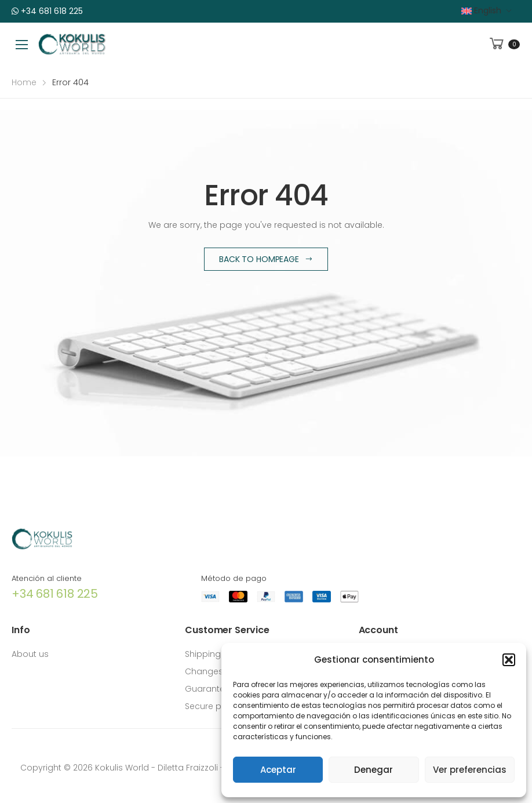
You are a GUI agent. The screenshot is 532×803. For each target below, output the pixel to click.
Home (24, 82)
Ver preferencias (470, 770)
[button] (509, 660)
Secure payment (219, 706)
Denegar (374, 770)
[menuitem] (487, 11)
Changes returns (220, 671)
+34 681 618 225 (47, 11)
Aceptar (278, 770)
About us (30, 654)
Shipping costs (216, 654)
